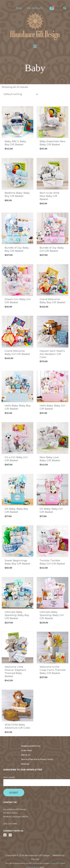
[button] (65, 8)
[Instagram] (10, 835)
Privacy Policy (55, 863)
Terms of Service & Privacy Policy (37, 759)
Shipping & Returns (30, 746)
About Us (26, 755)
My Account (35, 8)
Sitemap (25, 764)
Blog (19, 8)
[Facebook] (5, 835)
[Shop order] (20, 94)
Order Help (26, 750)
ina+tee (35, 859)
